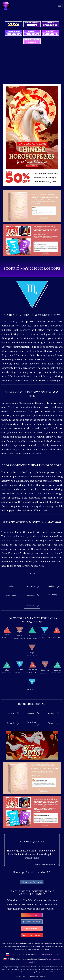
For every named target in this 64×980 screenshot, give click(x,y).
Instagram (32, 915)
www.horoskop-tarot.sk (48, 954)
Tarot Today (53, 596)
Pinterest (32, 929)
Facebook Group (32, 922)
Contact (44, 976)
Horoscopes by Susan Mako (47, 864)
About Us (34, 976)
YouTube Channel (32, 935)
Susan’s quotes (32, 842)
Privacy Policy (21, 976)
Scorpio (33, 605)
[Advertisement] (32, 66)
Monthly (33, 596)
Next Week (13, 596)
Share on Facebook (32, 882)
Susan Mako (32, 858)
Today (14, 586)
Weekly (53, 586)
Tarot (53, 723)
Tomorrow (33, 586)
